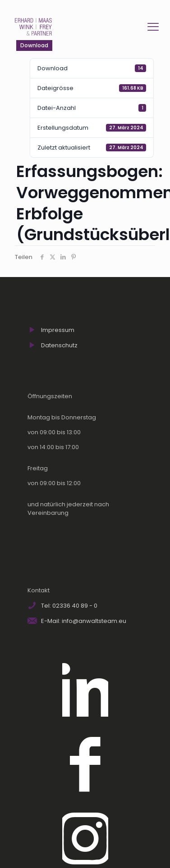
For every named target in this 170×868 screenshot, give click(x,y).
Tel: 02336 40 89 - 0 (69, 606)
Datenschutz (59, 345)
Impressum (58, 330)
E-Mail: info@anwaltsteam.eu (84, 621)
